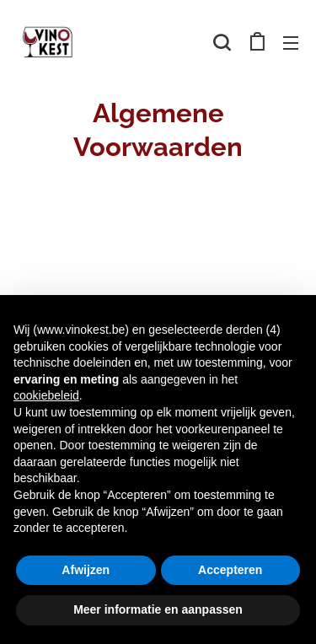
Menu (291, 43)
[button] (222, 42)
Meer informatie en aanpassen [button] (158, 609)
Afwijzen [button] (86, 570)
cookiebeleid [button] (46, 395)
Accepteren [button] (230, 570)
